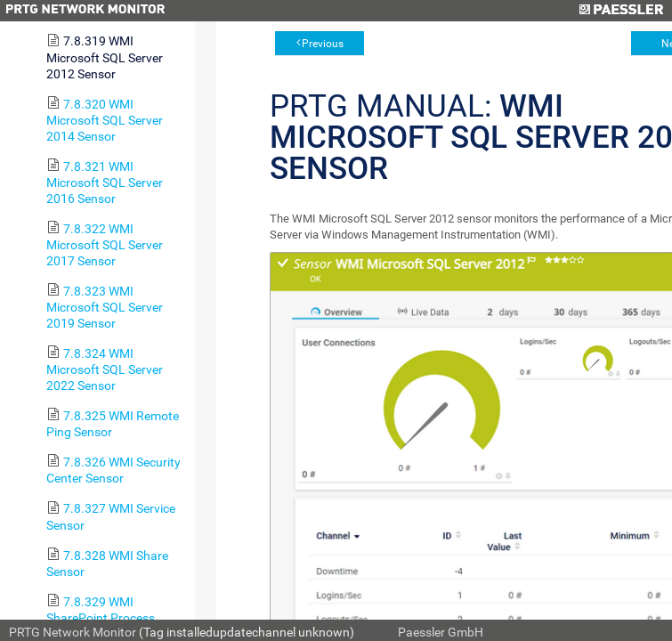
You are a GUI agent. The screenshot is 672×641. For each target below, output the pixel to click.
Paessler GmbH (441, 632)
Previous (323, 44)
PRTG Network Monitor (73, 632)
